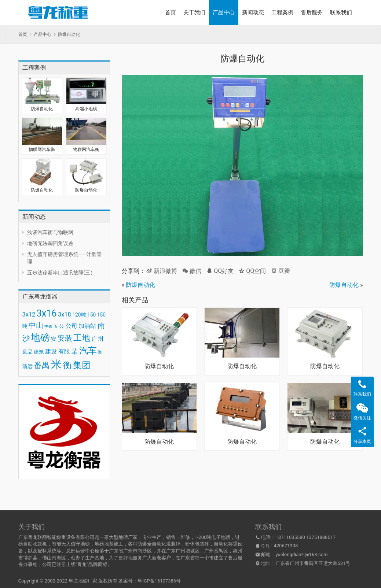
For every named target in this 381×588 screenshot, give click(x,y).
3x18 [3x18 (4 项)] (65, 315)
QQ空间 (252, 271)
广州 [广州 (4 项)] (98, 339)
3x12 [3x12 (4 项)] (29, 315)
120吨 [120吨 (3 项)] (79, 315)
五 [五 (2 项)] (56, 327)
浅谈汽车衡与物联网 (50, 232)
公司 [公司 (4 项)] (72, 326)
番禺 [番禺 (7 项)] (42, 365)
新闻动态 (253, 12)
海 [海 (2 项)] (100, 352)
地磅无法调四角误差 (50, 243)
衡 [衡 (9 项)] (67, 365)
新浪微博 (162, 271)
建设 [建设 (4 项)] (51, 352)
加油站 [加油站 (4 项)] (87, 326)
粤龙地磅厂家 (83, 581)
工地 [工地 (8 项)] (82, 338)
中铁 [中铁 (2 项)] (48, 327)
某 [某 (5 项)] (74, 351)
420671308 (286, 546)
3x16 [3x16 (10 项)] (47, 313)
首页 (171, 12)
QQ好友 (220, 271)
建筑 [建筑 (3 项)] (39, 352)
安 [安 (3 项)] (54, 339)
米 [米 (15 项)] (56, 365)
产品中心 (224, 12)
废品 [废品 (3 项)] (28, 352)
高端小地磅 (86, 109)
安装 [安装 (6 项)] (65, 338)
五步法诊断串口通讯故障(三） (61, 273)
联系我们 (341, 12)
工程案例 (282, 12)
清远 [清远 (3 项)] (28, 366)
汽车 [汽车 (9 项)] (88, 351)
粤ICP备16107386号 (159, 581)
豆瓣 (281, 271)
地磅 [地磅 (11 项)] (40, 337)
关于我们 (194, 12)
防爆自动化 (42, 109)
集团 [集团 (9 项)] (82, 365)
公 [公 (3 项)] (62, 326)
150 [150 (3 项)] (91, 315)
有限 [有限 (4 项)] (64, 352)
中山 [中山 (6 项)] (36, 325)
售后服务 (312, 12)
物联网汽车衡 (42, 149)
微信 (192, 271)
